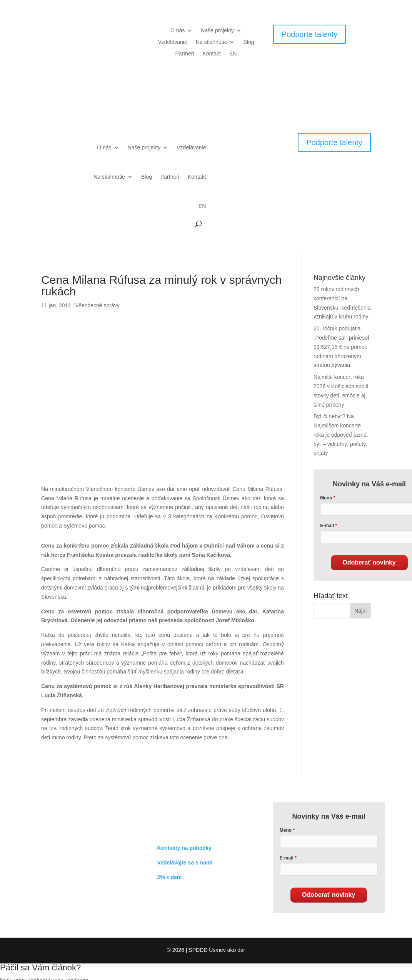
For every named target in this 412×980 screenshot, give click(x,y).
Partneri (184, 54)
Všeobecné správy (98, 305)
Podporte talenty (310, 34)
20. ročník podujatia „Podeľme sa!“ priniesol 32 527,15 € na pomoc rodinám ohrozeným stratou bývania (341, 347)
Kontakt (212, 54)
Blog (249, 42)
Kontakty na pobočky (184, 848)
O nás (178, 31)
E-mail (287, 858)
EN (233, 54)
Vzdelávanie (172, 42)
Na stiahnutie (212, 42)
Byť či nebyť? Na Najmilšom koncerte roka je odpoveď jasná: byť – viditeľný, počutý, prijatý (341, 435)
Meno (286, 830)
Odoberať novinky (369, 562)
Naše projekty (217, 31)
